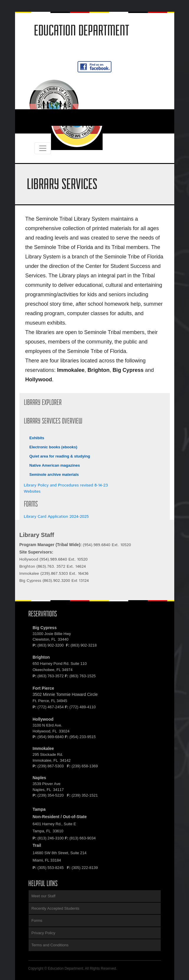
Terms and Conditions (50, 945)
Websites (32, 491)
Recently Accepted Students (56, 908)
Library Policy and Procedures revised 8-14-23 (66, 485)
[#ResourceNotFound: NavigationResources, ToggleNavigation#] (37, 118)
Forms (37, 920)
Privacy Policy (43, 933)
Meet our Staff (43, 896)
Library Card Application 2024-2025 (56, 517)
